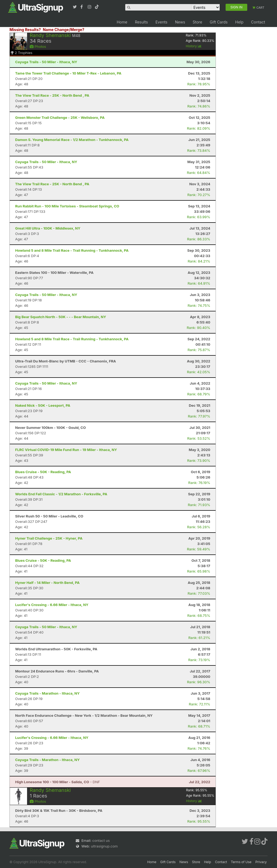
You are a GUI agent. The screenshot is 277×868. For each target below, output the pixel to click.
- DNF (57, 782)
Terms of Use (241, 862)
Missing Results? (25, 30)
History (194, 46)
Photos (38, 46)
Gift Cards (219, 22)
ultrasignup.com (104, 846)
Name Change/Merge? (64, 30)
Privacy (261, 862)
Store (197, 22)
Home (122, 22)
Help (239, 22)
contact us (101, 840)
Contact (258, 22)
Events (161, 22)
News (180, 22)
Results (141, 22)
